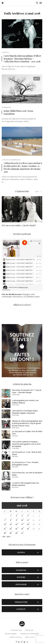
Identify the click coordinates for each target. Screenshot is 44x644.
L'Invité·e (5, 52)
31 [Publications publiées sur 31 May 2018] (22, 533)
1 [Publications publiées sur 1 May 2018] (11, 516)
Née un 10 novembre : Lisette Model (19, 225)
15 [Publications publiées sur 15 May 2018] (10, 524)
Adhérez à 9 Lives (16, 637)
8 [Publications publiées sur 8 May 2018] (11, 520)
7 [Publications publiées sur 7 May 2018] (5, 520)
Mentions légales (11, 634)
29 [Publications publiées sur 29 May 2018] (10, 533)
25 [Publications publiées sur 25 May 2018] (28, 529)
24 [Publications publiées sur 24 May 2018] (22, 529)
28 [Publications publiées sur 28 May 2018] (5, 533)
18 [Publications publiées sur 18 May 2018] (28, 524)
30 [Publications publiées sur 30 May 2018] (16, 533)
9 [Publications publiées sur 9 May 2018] (16, 520)
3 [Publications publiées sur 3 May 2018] (22, 516)
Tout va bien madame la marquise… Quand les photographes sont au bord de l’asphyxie (26, 444)
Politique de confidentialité (30, 634)
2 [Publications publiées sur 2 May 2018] (16, 516)
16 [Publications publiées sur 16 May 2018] (16, 524)
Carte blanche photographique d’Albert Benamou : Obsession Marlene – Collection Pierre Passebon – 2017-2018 (22, 59)
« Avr (4, 536)
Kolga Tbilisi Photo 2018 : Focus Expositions (18, 112)
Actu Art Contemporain (11, 160)
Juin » (9, 536)
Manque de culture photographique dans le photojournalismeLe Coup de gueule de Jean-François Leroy (27, 423)
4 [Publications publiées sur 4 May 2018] (28, 516)
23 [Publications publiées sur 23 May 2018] (16, 529)
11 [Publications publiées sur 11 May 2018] (28, 520)
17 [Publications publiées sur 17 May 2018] (22, 524)
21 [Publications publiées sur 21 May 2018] (5, 529)
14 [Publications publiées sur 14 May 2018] (5, 524)
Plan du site (29, 630)
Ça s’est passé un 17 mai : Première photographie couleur (25, 463)
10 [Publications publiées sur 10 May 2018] (22, 520)
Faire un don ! (30, 637)
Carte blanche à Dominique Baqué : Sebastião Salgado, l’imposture (25, 412)
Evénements (6, 107)
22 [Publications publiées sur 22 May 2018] (10, 529)
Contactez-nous (16, 630)
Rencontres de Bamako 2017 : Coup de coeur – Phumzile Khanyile (27, 391)
